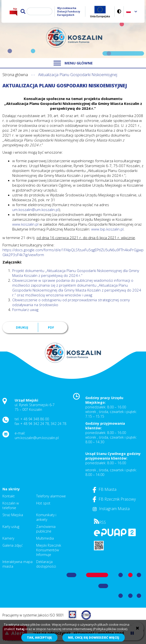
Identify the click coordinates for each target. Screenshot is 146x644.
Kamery (8, 538)
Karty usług (11, 527)
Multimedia (45, 538)
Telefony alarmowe (51, 496)
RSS (100, 522)
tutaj (20, 629)
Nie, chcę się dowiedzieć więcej (94, 638)
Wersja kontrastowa (119, 11)
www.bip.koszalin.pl (107, 229)
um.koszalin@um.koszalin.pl (35, 210)
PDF (51, 327)
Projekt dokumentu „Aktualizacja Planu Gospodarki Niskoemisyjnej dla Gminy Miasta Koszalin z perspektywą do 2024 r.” (76, 273)
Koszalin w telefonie (11, 505)
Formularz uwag (25, 310)
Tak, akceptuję (39, 638)
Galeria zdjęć (13, 545)
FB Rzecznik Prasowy (114, 499)
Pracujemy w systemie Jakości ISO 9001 (33, 615)
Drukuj (22, 327)
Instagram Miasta (111, 509)
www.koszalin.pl (25, 224)
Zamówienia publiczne (46, 529)
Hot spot (43, 503)
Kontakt (9, 496)
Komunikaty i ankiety (46, 517)
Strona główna (15, 75)
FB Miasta (105, 489)
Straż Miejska (13, 515)
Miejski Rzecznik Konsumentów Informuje (49, 550)
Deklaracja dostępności (46, 564)
